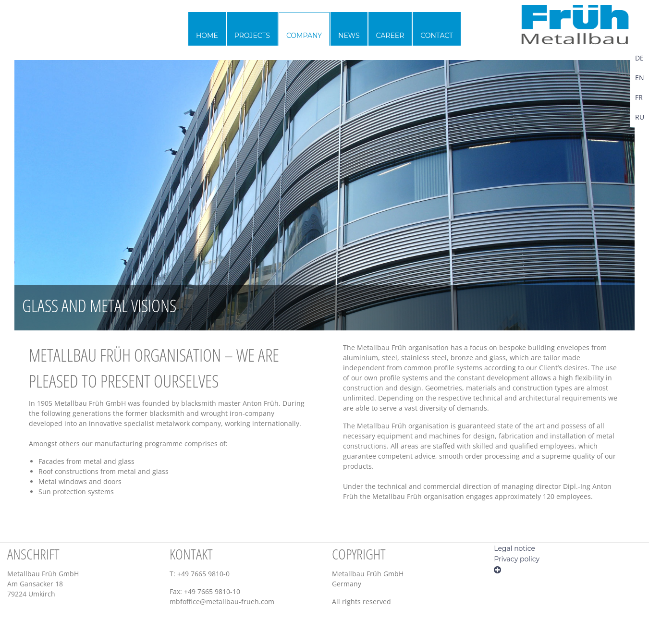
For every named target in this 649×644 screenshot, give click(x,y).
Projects (252, 36)
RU (640, 117)
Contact (437, 36)
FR (639, 97)
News (349, 36)
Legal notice (514, 548)
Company (304, 36)
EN (640, 78)
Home (207, 36)
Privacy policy (517, 559)
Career (390, 36)
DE (639, 58)
